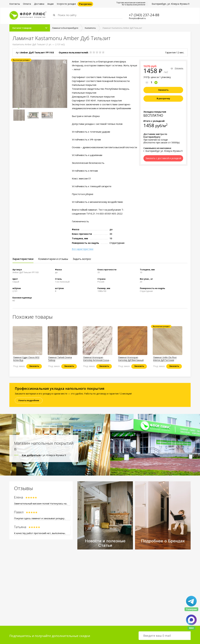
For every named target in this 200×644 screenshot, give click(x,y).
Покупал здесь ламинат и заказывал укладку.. (40, 519)
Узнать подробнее (29, 401)
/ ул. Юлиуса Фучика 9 (44, 455)
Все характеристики (83, 249)
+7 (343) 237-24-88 (144, 15)
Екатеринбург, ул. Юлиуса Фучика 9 (171, 4)
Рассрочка (85, 4)
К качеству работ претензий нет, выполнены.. (40, 533)
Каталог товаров (22, 28)
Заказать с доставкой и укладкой (163, 159)
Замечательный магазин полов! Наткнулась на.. (41, 504)
